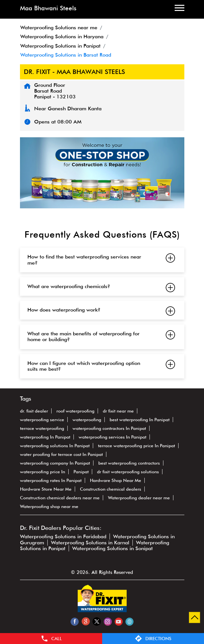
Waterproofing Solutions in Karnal (90, 543)
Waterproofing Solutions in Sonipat (112, 548)
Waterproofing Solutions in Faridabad (63, 536)
